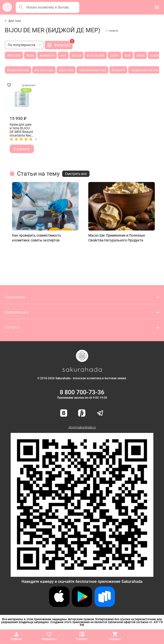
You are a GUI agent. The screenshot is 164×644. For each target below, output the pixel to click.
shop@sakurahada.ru (82, 427)
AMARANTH (47, 56)
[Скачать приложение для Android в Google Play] (82, 606)
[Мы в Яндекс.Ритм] (82, 413)
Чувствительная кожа (92, 70)
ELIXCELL (156, 56)
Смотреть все (76, 174)
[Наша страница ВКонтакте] (64, 413)
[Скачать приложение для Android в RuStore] (82, 575)
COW (128, 56)
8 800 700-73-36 (82, 392)
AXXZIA (76, 56)
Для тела (15, 21)
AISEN (30, 56)
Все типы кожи (44, 70)
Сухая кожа (66, 70)
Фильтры (60, 44)
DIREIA (140, 56)
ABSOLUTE (14, 56)
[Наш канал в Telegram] (100, 413)
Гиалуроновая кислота (144, 70)
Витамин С (118, 70)
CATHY (115, 56)
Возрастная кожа (18, 70)
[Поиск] (21, 7)
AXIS (63, 56)
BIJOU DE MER (96, 56)
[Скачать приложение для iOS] (59, 606)
